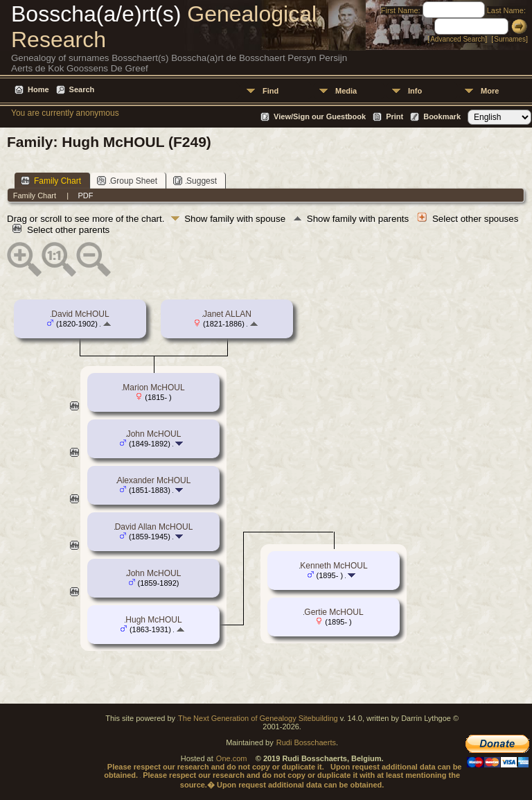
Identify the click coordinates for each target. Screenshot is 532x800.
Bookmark (442, 116)
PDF (85, 195)
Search (82, 89)
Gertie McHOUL (334, 612)
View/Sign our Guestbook (320, 116)
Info (415, 91)
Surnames (510, 39)
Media (346, 91)
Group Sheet (127, 181)
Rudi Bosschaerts (306, 742)
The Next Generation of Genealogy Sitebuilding (258, 718)
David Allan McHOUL (154, 527)
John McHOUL (154, 434)
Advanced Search (458, 39)
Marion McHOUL (153, 388)
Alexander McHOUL (154, 480)
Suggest (195, 181)
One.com (232, 758)
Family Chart (51, 181)
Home (38, 89)
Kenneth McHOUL (334, 566)
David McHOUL (80, 314)
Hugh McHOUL (153, 620)
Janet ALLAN (227, 314)
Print (394, 116)
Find (271, 91)
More (490, 91)
